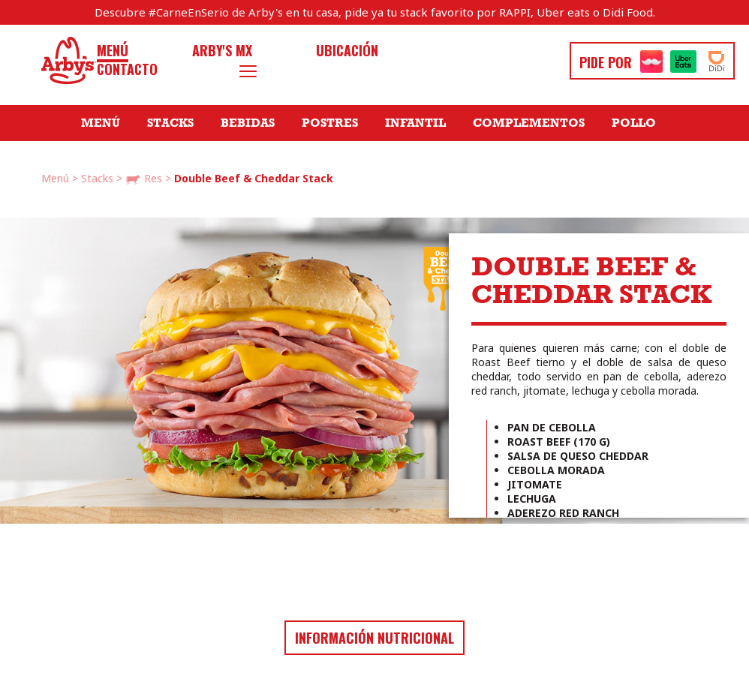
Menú (113, 51)
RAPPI (515, 12)
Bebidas (248, 123)
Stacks (170, 123)
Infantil (415, 123)
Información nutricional (374, 638)
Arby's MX (222, 51)
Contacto (127, 69)
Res (144, 179)
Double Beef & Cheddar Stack (254, 178)
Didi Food (628, 12)
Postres (330, 123)
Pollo (634, 123)
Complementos (529, 123)
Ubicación (347, 51)
